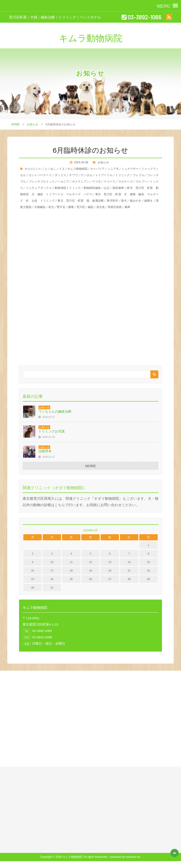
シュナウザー (130, 169)
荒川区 (81, 207)
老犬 (51, 207)
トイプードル (104, 175)
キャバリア (97, 169)
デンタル (86, 175)
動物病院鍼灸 (92, 188)
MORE (90, 466)
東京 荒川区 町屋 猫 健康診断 (81, 201)
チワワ (73, 175)
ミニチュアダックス (39, 188)
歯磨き (149, 201)
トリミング (122, 175)
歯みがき (136, 201)
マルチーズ (125, 182)
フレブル (138, 175)
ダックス (60, 175)
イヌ (62, 169)
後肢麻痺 (118, 188)
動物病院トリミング (68, 188)
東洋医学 (113, 201)
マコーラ (109, 182)
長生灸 (101, 207)
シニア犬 (113, 169)
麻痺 (128, 207)
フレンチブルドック (42, 182)
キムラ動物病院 (77, 169)
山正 (107, 188)
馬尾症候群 (115, 207)
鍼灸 (91, 207)
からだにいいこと (36, 169)
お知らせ (33, 124)
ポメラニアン (81, 182)
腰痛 (71, 207)
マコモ (97, 182)
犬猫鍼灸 (40, 207)
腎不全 (61, 207)
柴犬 (124, 201)
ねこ (53, 169)
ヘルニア (63, 182)
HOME (15, 124)
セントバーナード (40, 175)
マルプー (141, 182)
